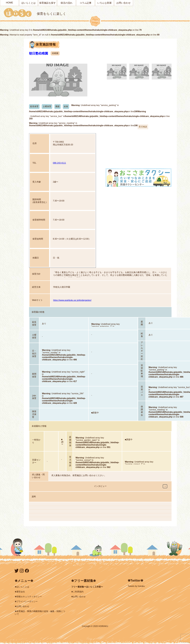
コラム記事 (85, 3)
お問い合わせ (123, 3)
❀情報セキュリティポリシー (28, 597)
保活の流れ (66, 3)
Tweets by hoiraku (136, 586)
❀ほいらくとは (22, 587)
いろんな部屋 (104, 3)
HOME (9, 3)
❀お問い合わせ (22, 606)
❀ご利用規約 (77, 592)
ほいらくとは (28, 3)
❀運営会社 (20, 592)
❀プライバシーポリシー (26, 601)
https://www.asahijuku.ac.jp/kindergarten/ (72, 300)
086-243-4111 (60, 163)
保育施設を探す (47, 3)
